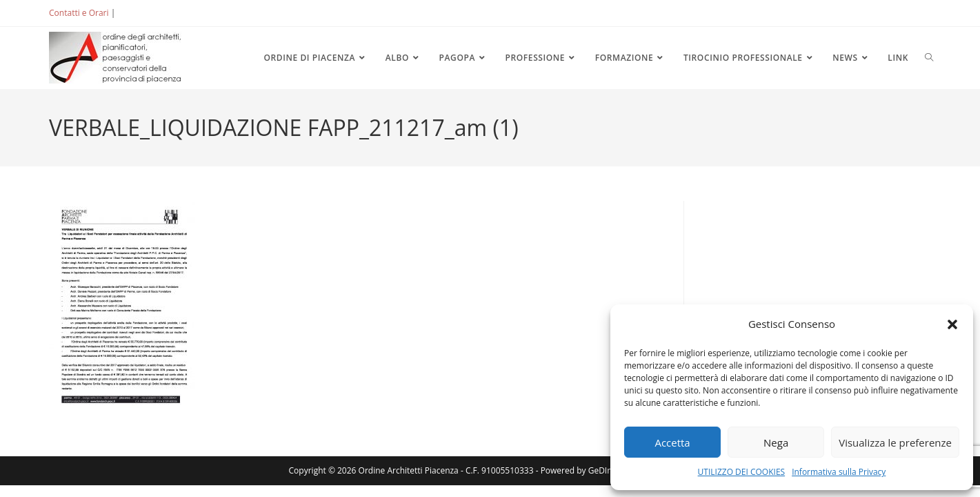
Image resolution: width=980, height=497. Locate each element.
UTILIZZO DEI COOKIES (742, 472)
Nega (776, 442)
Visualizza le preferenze (895, 442)
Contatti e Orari (79, 13)
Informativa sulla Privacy (839, 472)
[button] (952, 324)
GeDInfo (604, 470)
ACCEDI (140, 13)
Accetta (672, 442)
